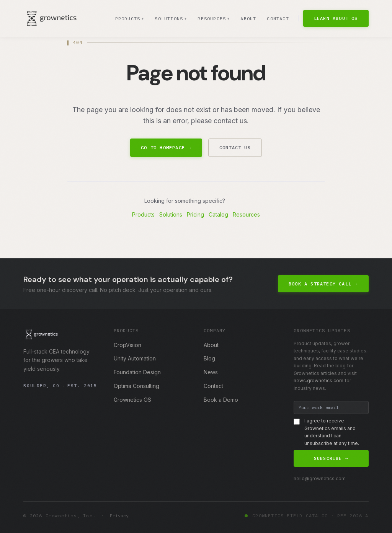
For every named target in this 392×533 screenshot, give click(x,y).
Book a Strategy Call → (323, 284)
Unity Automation (135, 358)
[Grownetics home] (51, 18)
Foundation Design (137, 372)
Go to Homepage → (166, 148)
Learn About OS (336, 18)
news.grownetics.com (318, 381)
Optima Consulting (136, 386)
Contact (278, 19)
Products (129, 19)
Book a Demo (221, 400)
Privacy (119, 516)
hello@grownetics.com (320, 478)
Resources (213, 19)
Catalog (218, 214)
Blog (209, 358)
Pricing (195, 214)
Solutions (170, 19)
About (248, 19)
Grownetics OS (132, 400)
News (211, 372)
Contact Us (235, 148)
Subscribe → (331, 458)
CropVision (127, 345)
